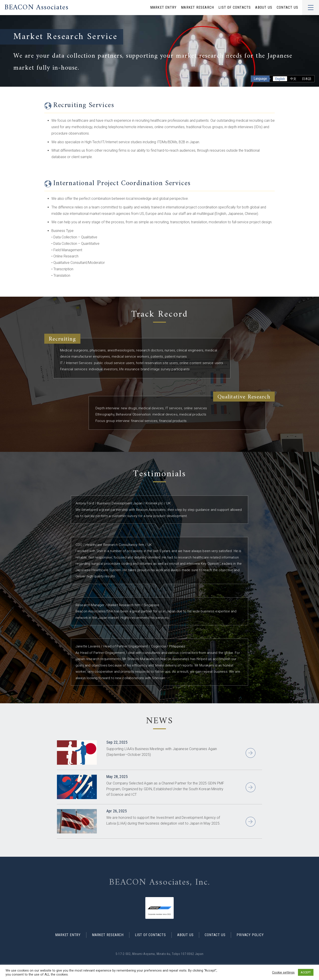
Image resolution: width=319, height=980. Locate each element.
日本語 (307, 79)
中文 (293, 79)
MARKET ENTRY (163, 8)
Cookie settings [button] (283, 972)
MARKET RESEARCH (197, 8)
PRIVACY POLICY (250, 935)
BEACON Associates (36, 8)
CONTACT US (287, 8)
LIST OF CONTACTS (235, 8)
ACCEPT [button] (306, 972)
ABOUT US (264, 8)
